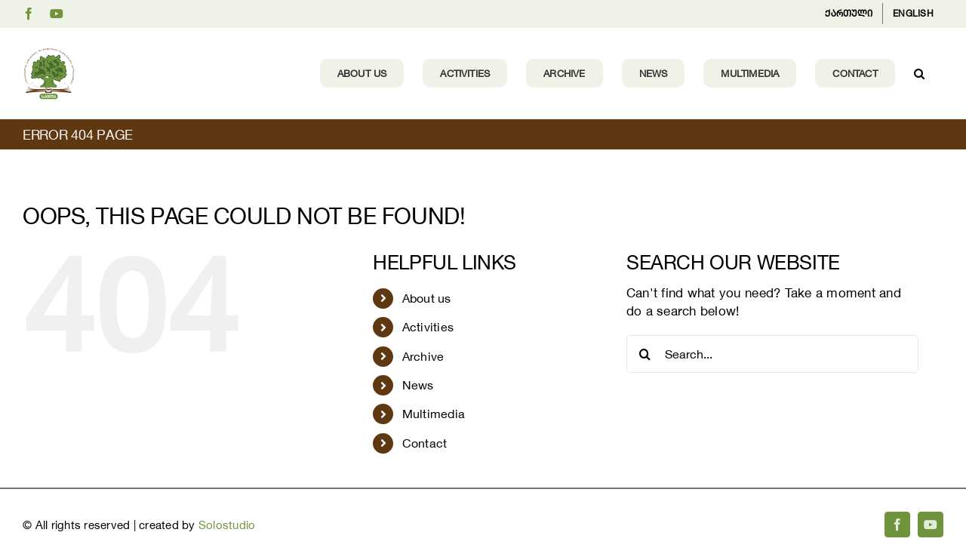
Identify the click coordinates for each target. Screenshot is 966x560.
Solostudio (227, 525)
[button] (919, 73)
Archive (423, 356)
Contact (425, 443)
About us (427, 298)
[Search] (645, 354)
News (418, 385)
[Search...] (772, 354)
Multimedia (434, 414)
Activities (428, 327)
